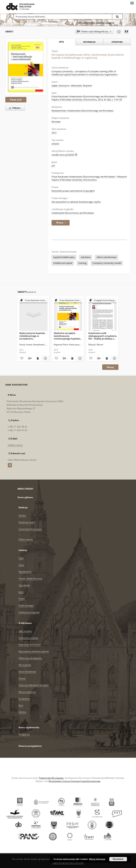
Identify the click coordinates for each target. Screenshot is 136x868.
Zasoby (22, 515)
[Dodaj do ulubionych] (119, 31)
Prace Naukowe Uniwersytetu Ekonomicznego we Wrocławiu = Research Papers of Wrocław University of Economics (89, 178)
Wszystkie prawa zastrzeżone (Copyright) (73, 191)
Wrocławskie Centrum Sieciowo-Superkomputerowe (74, 781)
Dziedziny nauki (26, 522)
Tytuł (21, 558)
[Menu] (132, 3)
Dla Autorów (25, 665)
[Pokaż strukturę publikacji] (33, 300)
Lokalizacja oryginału (29, 612)
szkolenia (86, 257)
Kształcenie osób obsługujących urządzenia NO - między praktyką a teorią (103, 336)
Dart (21, 705)
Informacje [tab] (89, 42)
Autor (21, 565)
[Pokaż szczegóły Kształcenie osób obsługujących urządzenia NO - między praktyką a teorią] (114, 358)
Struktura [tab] (117, 42)
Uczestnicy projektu (28, 638)
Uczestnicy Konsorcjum (30, 529)
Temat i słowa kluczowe (30, 578)
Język (21, 592)
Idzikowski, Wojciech (81, 86)
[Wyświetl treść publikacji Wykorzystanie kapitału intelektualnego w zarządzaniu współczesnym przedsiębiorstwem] (38, 358)
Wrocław (56, 122)
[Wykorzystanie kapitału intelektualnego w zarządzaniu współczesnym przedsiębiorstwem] (33, 315)
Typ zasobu (24, 585)
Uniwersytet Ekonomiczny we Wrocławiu (73, 213)
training (82, 263)
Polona (22, 678)
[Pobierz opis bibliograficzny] (29, 358)
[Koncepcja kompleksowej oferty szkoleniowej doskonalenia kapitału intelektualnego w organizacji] (26, 67)
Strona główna (25, 497)
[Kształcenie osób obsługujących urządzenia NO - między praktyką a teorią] (103, 315)
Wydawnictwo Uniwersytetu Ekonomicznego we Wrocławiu (83, 111)
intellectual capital (63, 263)
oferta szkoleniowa (106, 257)
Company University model (107, 263)
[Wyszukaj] (117, 17)
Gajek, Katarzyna (60, 86)
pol (53, 166)
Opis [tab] (61, 42)
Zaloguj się (24, 734)
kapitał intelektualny (64, 257)
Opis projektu (25, 631)
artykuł (55, 144)
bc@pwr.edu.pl (15, 445)
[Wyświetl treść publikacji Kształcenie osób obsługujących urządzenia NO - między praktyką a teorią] (107, 358)
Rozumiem (118, 859)
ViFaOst (22, 712)
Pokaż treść (16, 100)
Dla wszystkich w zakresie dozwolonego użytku (76, 202)
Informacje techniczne (30, 645)
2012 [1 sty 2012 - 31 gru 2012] (54, 133)
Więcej (110, 367)
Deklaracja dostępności (30, 658)
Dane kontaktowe (27, 672)
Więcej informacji (97, 859)
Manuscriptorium (27, 692)
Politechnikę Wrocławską (51, 778)
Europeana (24, 699)
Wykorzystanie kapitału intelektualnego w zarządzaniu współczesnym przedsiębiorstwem (32, 336)
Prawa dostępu (26, 605)
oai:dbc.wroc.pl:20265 (64, 155)
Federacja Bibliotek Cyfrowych (34, 685)
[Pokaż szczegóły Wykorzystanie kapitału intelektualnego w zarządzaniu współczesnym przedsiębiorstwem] (45, 358)
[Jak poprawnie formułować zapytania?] (120, 23)
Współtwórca (25, 572)
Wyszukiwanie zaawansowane (97, 22)
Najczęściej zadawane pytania (34, 651)
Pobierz (14, 108)
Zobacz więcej (26, 539)
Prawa (22, 599)
